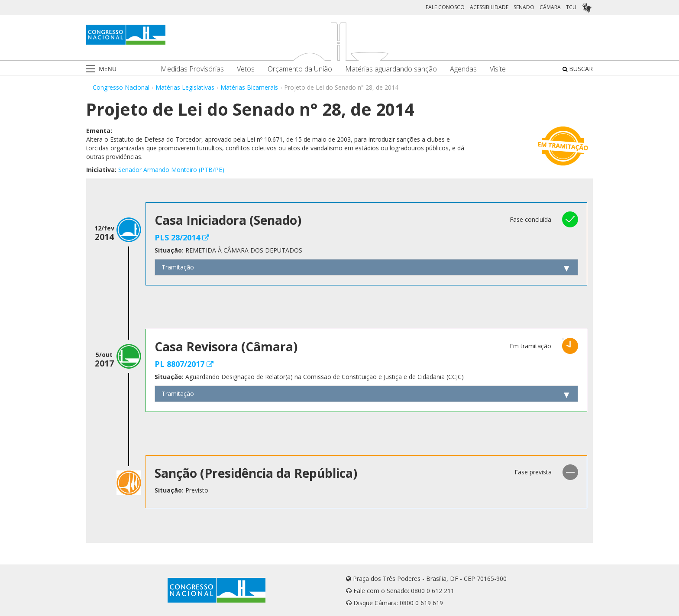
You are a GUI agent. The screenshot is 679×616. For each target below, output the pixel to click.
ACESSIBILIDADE (489, 7)
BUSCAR (578, 69)
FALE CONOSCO (445, 7)
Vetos (246, 69)
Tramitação (178, 267)
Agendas (463, 69)
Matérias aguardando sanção (391, 69)
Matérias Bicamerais (249, 87)
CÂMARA (550, 7)
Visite (498, 69)
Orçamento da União (300, 69)
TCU (571, 7)
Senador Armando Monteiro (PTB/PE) (171, 170)
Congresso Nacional (121, 87)
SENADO (524, 7)
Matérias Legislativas (185, 87)
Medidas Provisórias (192, 69)
